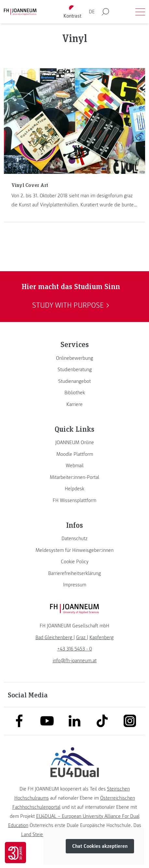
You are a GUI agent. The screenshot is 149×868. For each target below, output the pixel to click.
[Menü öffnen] (140, 12)
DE (92, 12)
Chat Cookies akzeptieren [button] (100, 846)
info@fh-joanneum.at (75, 661)
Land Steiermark (38, 834)
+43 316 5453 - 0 (75, 649)
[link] (74, 358)
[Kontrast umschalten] (73, 12)
